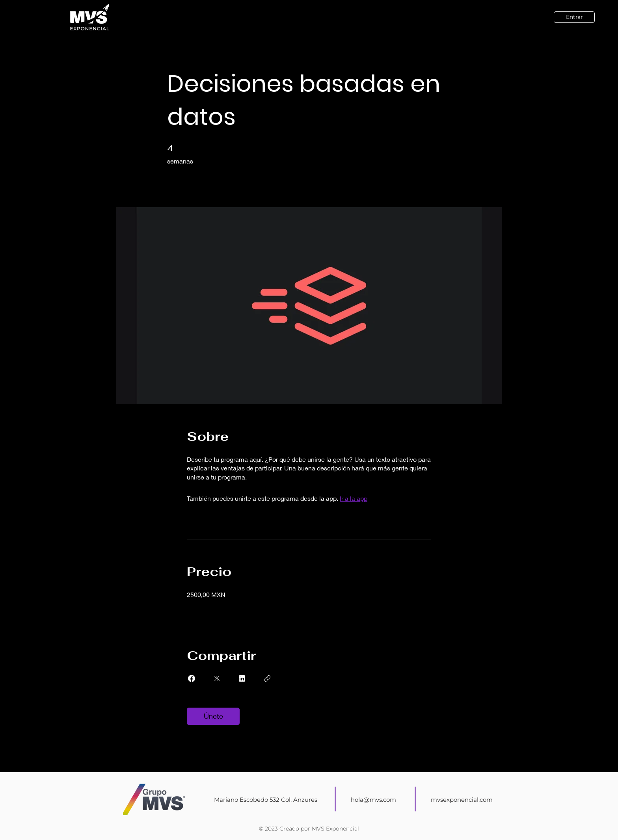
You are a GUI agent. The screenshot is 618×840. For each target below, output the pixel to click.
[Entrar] (574, 17)
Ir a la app (354, 498)
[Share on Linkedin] (242, 678)
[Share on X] (217, 678)
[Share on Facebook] (192, 678)
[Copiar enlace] (267, 678)
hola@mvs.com (373, 800)
